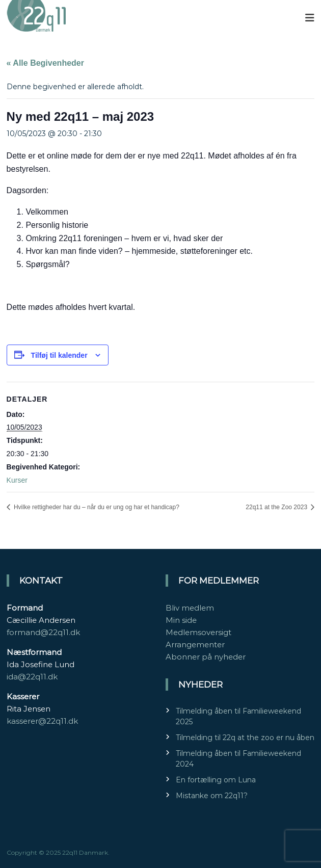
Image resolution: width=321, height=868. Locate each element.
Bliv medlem (190, 608)
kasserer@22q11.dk (42, 721)
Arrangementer (195, 645)
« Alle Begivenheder (45, 63)
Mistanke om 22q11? (212, 796)
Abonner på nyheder (206, 657)
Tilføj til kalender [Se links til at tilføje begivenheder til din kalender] (59, 355)
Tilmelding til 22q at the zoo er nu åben (245, 738)
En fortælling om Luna (216, 780)
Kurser (17, 480)
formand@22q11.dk (43, 632)
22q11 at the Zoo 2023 (277, 507)
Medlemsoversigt (198, 632)
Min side (181, 620)
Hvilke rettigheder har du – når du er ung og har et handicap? (96, 507)
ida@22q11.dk (32, 677)
